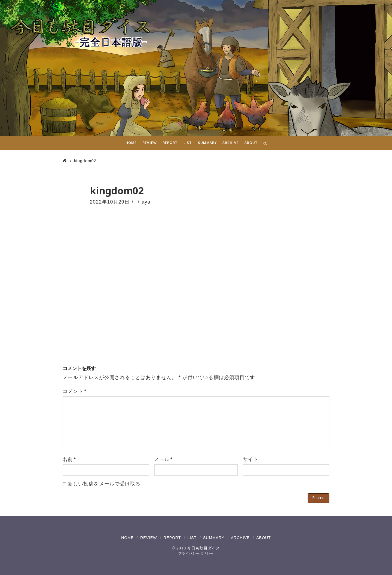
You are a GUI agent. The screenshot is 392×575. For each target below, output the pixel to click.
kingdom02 (85, 161)
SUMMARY (214, 538)
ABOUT (263, 538)
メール (163, 459)
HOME (127, 538)
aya (146, 202)
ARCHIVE (240, 538)
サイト (251, 459)
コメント (74, 391)
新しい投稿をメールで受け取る (104, 484)
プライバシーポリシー (196, 554)
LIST (192, 538)
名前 (69, 459)
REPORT (172, 538)
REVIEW (148, 538)
